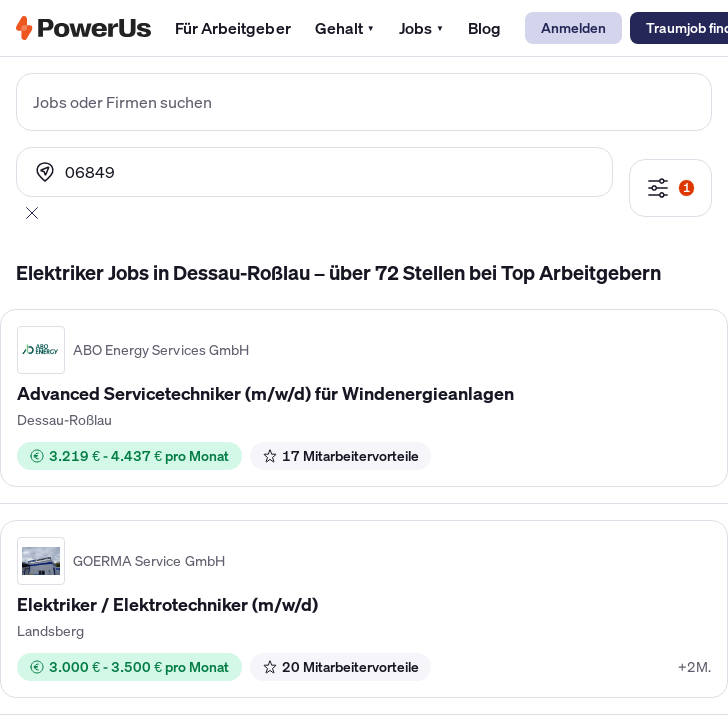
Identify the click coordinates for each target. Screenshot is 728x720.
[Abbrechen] (32, 213)
